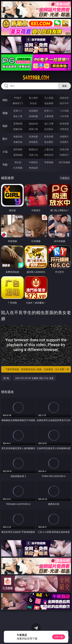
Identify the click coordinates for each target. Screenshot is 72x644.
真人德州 (33, 98)
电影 (5, 126)
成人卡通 (49, 124)
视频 (5, 113)
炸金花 (33, 103)
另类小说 (33, 155)
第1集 (6, 378)
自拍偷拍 (33, 111)
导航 (5, 165)
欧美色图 (49, 136)
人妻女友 (49, 149)
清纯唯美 (33, 142)
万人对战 (49, 98)
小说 (5, 152)
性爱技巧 (64, 155)
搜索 (64, 86)
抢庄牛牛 (64, 103)
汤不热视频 (64, 162)
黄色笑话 (49, 155)
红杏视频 (18, 168)
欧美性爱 (64, 124)
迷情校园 (18, 155)
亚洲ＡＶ (18, 111)
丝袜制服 (33, 116)
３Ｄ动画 (64, 111)
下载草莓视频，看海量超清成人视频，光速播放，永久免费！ (37, 369)
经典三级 (33, 129)
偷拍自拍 (33, 124)
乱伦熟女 (49, 129)
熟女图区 (49, 142)
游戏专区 (64, 98)
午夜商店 (33, 162)
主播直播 (49, 116)
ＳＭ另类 (64, 116)
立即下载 (59, 637)
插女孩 (18, 162)
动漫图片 (64, 136)
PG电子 (18, 98)
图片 (5, 139)
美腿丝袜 (18, 142)
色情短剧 (33, 168)
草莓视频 (49, 162)
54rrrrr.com (36, 78)
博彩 (5, 100)
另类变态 (64, 129)
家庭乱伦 (33, 149)
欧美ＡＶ (49, 111)
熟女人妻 (18, 116)
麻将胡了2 (18, 103)
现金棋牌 (49, 103)
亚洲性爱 (18, 124)
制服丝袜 (18, 129)
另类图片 (64, 142)
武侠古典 (64, 149)
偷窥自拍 (18, 136)
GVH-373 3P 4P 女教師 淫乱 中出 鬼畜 (34, 378)
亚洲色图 (33, 136)
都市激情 (18, 149)
